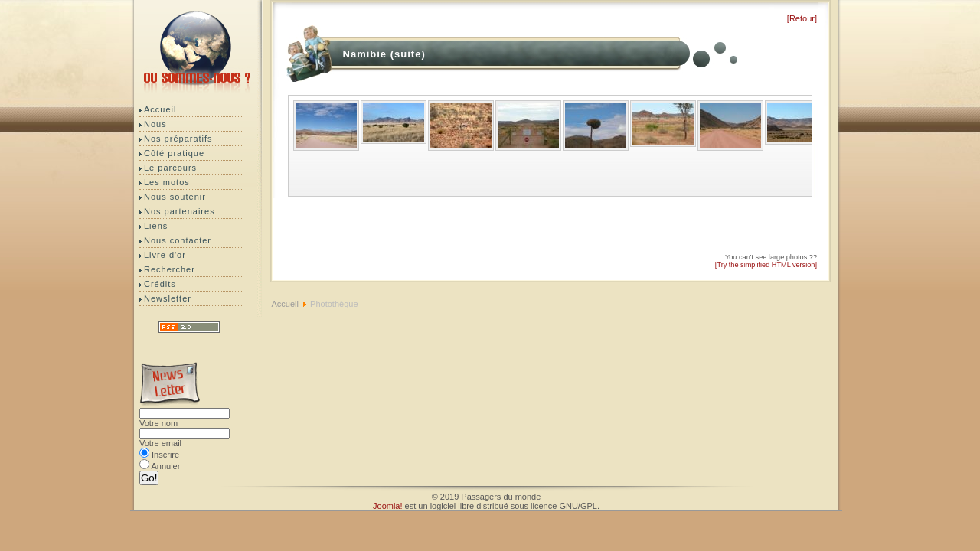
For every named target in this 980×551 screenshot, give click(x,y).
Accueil (160, 109)
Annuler (165, 466)
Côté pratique (174, 153)
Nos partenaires (180, 211)
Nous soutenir (175, 197)
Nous (155, 124)
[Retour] (802, 18)
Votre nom (158, 423)
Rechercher (170, 269)
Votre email (160, 443)
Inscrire (165, 455)
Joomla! (388, 506)
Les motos (167, 182)
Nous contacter (178, 240)
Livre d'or (165, 255)
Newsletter (168, 298)
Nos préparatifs (178, 139)
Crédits (160, 284)
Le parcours (170, 168)
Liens (156, 226)
